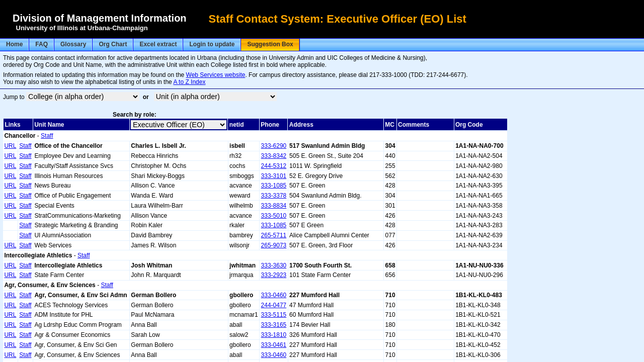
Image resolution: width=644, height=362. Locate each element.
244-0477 (274, 305)
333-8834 (274, 206)
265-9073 (274, 245)
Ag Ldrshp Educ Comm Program (78, 325)
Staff (47, 136)
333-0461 (274, 345)
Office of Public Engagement (72, 196)
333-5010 (274, 216)
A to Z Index (189, 82)
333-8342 (274, 156)
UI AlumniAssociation (63, 235)
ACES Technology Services (71, 305)
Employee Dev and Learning (72, 156)
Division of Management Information (100, 18)
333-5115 (274, 315)
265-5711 (274, 235)
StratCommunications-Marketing (77, 216)
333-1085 (274, 186)
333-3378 (274, 196)
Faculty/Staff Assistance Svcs (74, 166)
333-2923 (274, 275)
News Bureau (52, 186)
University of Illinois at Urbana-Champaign (82, 28)
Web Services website (216, 75)
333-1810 (274, 335)
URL (10, 146)
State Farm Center (59, 275)
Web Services (53, 245)
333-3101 (274, 176)
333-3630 (274, 265)
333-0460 (274, 295)
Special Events (54, 206)
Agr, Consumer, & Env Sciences (50, 285)
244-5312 (274, 166)
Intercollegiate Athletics (38, 255)
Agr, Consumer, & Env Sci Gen (75, 345)
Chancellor (20, 136)
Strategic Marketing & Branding (76, 225)
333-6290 (274, 146)
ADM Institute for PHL (63, 315)
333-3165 (274, 325)
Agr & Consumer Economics (72, 335)
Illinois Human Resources (68, 176)
